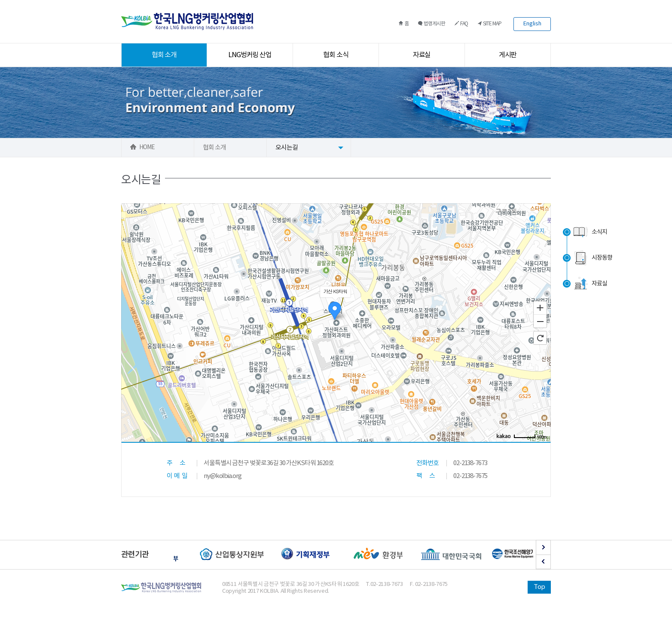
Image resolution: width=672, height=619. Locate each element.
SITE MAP (489, 24)
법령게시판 (432, 24)
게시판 (508, 55)
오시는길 (287, 148)
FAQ (461, 24)
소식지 (590, 232)
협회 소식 (336, 55)
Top (539, 587)
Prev (543, 562)
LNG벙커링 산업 (250, 55)
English (532, 24)
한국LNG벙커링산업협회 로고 (187, 21)
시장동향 (592, 258)
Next (543, 547)
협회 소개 (164, 55)
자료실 (422, 55)
